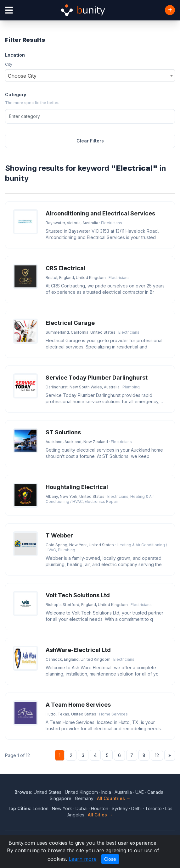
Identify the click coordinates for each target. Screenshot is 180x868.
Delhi (136, 808)
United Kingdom (81, 792)
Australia (123, 792)
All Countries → (114, 798)
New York (62, 808)
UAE (140, 792)
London (41, 808)
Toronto (153, 808)
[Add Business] (170, 10)
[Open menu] (9, 10)
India (106, 792)
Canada (155, 792)
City (9, 64)
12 (157, 755)
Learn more (83, 859)
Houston (100, 808)
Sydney (120, 808)
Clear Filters (90, 141)
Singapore (61, 798)
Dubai (82, 808)
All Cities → (100, 815)
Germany (84, 798)
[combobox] (90, 75)
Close (110, 859)
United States (48, 792)
